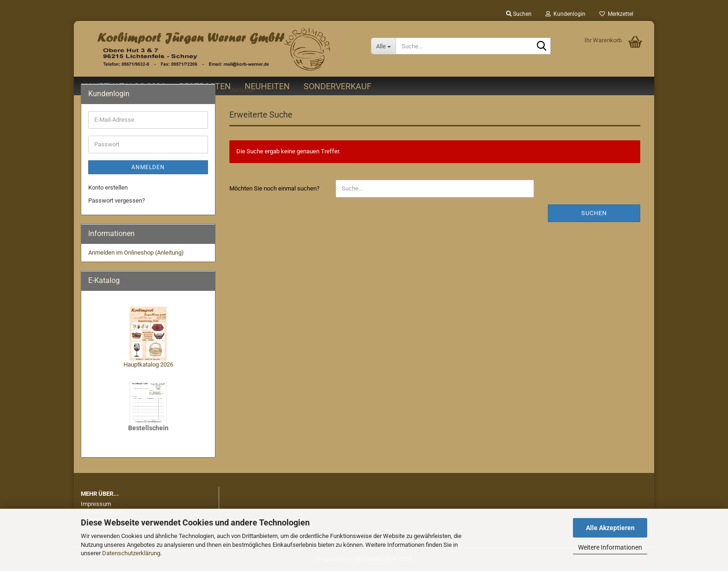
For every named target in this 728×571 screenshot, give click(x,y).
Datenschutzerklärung (131, 553)
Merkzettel (616, 14)
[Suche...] (383, 46)
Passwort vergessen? (117, 200)
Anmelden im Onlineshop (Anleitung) (136, 253)
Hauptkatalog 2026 (148, 364)
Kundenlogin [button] (565, 14)
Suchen (594, 213)
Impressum (96, 504)
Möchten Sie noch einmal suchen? (274, 188)
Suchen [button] (519, 14)
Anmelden (148, 167)
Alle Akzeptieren (610, 528)
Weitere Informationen (610, 547)
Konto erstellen (108, 187)
